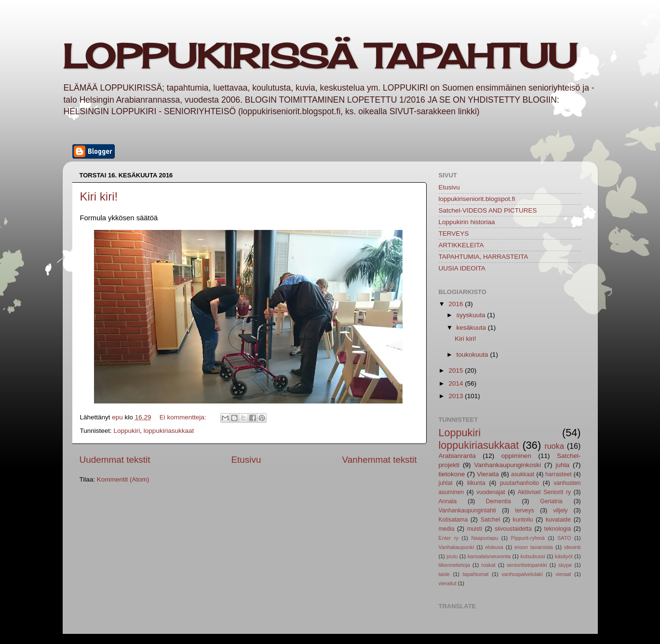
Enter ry (449, 538)
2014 (457, 383)
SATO (564, 538)
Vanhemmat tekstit (379, 460)
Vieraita (488, 474)
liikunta (476, 483)
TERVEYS (454, 234)
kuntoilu (523, 520)
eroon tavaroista (534, 547)
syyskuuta (472, 315)
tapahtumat (476, 574)
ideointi (572, 547)
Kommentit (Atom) (123, 479)
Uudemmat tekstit (115, 460)
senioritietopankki (527, 565)
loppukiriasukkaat (169, 431)
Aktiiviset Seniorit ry (544, 492)
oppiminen (516, 456)
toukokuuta (473, 355)
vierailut (448, 583)
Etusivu (246, 460)
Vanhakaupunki (457, 547)
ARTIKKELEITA (461, 245)
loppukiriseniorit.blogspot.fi (477, 199)
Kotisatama (453, 520)
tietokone (452, 474)
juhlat (446, 483)
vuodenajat (491, 492)
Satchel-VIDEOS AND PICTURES (488, 210)
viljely (561, 510)
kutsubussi (533, 556)
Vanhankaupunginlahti (467, 510)
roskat (488, 565)
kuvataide (558, 520)
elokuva (494, 547)
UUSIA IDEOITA (462, 268)
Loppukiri (127, 431)
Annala (448, 501)
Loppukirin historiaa (467, 222)
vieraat (563, 574)
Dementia (498, 501)
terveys (525, 510)
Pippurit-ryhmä (528, 538)
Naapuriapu (485, 538)
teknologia (558, 529)
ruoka (554, 446)
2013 (457, 396)
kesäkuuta (472, 328)
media (447, 529)
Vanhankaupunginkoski (507, 465)
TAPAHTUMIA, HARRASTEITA (484, 257)
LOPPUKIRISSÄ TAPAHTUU (320, 56)
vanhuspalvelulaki (522, 574)
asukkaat (523, 474)
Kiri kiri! (99, 196)
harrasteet (559, 474)
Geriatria (551, 501)
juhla (562, 465)
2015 (457, 370)
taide (444, 574)
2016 (457, 304)
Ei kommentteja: (184, 417)
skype (565, 565)
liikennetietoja (454, 565)
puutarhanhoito (519, 483)
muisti (474, 529)
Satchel (491, 520)
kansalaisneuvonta (489, 556)
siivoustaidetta (513, 529)
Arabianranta (457, 456)
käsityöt (564, 556)
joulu (452, 556)
